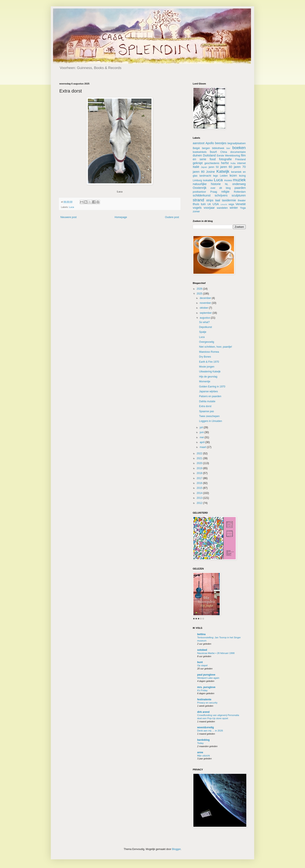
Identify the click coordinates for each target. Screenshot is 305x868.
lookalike (208, 180)
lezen (233, 176)
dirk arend (203, 712)
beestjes (221, 143)
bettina (201, 634)
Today (200, 743)
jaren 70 (240, 167)
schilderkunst (202, 195)
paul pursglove (206, 675)
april (202, 442)
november (206, 303)
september (206, 313)
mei (202, 437)
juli (202, 427)
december (206, 298)
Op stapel (202, 665)
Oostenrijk (200, 188)
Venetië (241, 204)
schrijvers (221, 195)
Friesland (241, 159)
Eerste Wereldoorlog (228, 156)
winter (234, 208)
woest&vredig (206, 727)
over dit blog (221, 188)
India (233, 163)
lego (216, 176)
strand (198, 200)
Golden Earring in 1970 (212, 387)
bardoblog (203, 740)
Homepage (121, 217)
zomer (196, 211)
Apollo (210, 143)
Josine (211, 172)
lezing (242, 176)
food (213, 159)
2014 (200, 493)
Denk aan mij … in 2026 (210, 731)
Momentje (205, 381)
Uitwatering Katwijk (210, 372)
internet (241, 163)
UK (209, 204)
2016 (200, 483)
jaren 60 (226, 167)
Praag (214, 192)
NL (227, 184)
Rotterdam (240, 192)
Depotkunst (206, 327)
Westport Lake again (208, 678)
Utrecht (224, 204)
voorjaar (209, 208)
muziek (239, 180)
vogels (197, 208)
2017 (200, 478)
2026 (200, 289)
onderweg (239, 184)
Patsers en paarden (210, 396)
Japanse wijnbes (209, 391)
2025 (200, 294)
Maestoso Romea (209, 352)
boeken (239, 148)
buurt (213, 152)
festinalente (204, 699)
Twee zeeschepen (209, 416)
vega (231, 204)
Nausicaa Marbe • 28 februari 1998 (216, 653)
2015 (200, 488)
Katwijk (223, 171)
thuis (196, 204)
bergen (206, 148)
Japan (204, 167)
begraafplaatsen (237, 143)
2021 (200, 458)
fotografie (225, 159)
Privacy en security (207, 703)
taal (218, 200)
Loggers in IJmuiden (211, 421)
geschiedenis (212, 163)
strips (210, 200)
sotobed (202, 650)
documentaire (238, 152)
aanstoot (199, 143)
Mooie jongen (207, 367)
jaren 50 (214, 167)
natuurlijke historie (207, 184)
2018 (200, 473)
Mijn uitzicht (204, 756)
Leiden (224, 176)
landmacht (205, 176)
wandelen (222, 208)
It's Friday (202, 690)
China (224, 152)
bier (228, 148)
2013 (200, 498)
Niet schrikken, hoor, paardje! (216, 347)
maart (203, 447)
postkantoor (199, 192)
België (196, 148)
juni (202, 432)
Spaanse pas (207, 411)
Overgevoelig (207, 342)
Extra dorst (205, 406)
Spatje (203, 332)
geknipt (198, 163)
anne (200, 752)
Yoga (243, 208)
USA (216, 204)
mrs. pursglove (206, 687)
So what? (204, 322)
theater (242, 200)
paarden (240, 188)
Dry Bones (205, 357)
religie (225, 192)
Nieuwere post (69, 217)
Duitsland (209, 155)
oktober (204, 308)
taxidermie (229, 200)
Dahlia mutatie (207, 401)
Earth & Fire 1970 (209, 362)
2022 (200, 453)
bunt (200, 662)
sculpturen (239, 195)
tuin (203, 204)
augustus (205, 318)
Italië (196, 167)
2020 (200, 463)
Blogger (176, 849)
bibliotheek (218, 148)
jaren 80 (199, 172)
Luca (71, 207)
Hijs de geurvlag (208, 377)
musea (228, 180)
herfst (225, 163)
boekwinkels (200, 152)
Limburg (197, 180)
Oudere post (172, 217)
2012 (200, 503)
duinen (197, 155)
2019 (200, 468)
